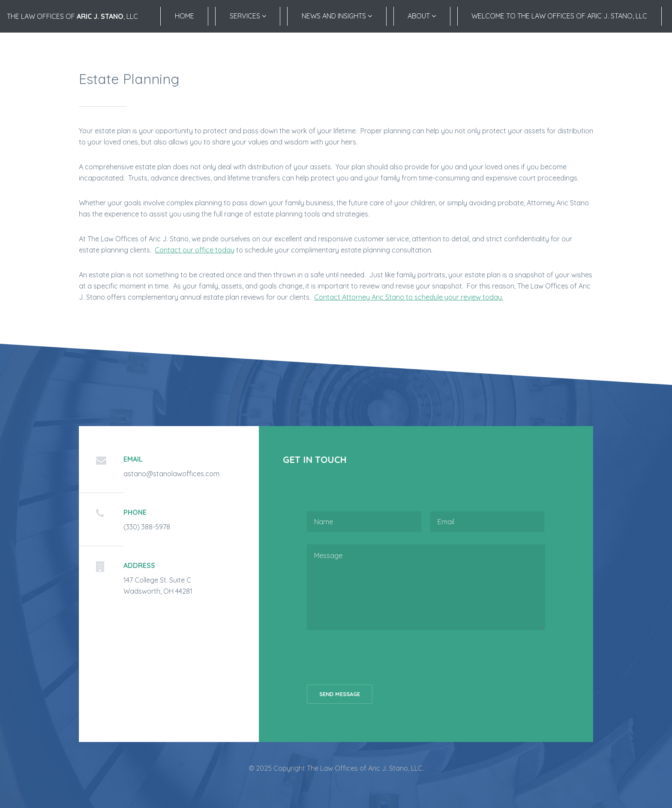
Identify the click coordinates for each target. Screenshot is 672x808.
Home (184, 16)
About (422, 16)
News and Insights (337, 16)
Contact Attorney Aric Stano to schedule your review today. (409, 297)
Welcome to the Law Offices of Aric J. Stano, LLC (559, 16)
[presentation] (372, 657)
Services (248, 16)
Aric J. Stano (100, 16)
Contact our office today (195, 250)
